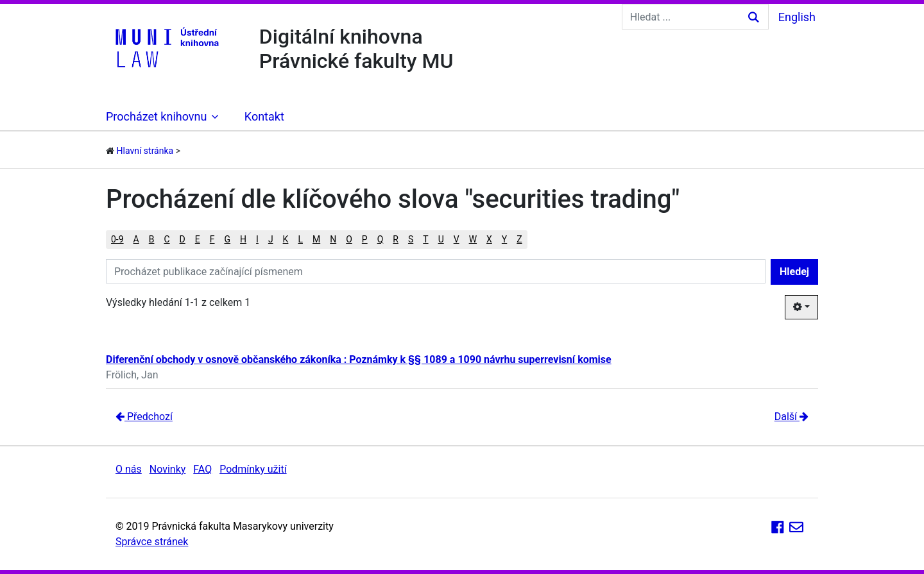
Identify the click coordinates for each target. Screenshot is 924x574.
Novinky (168, 469)
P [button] (365, 239)
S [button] (411, 239)
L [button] (300, 239)
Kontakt (264, 116)
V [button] (457, 239)
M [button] (316, 239)
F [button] (212, 239)
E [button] (198, 239)
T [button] (425, 239)
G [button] (228, 239)
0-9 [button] (117, 239)
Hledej (794, 272)
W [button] (473, 239)
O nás (129, 469)
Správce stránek (152, 542)
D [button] (183, 239)
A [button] (136, 239)
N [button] (333, 239)
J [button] (271, 239)
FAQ (202, 469)
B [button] (152, 239)
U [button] (441, 239)
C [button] (167, 239)
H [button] (243, 239)
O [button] (349, 239)
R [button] (396, 239)
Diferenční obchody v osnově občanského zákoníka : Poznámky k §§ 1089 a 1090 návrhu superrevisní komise (359, 359)
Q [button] (381, 239)
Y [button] (504, 239)
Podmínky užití (253, 469)
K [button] (286, 239)
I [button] (257, 239)
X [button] (489, 239)
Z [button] (519, 239)
